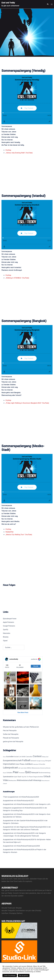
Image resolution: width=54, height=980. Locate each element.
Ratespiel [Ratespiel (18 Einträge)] (35, 772)
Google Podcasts (9, 626)
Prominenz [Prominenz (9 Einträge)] (22, 773)
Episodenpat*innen (10, 619)
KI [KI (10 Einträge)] (39, 764)
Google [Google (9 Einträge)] (39, 761)
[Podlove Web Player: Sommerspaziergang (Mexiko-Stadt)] (27, 479)
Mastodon (7, 633)
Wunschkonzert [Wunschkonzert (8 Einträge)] (46, 781)
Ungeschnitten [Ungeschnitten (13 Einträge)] (38, 777)
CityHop (8, 150)
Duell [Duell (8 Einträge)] (47, 757)
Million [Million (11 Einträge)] (29, 768)
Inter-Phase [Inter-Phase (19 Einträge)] (20, 764)
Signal (5, 641)
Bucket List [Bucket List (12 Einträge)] (18, 757)
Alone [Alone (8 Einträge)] (4, 757)
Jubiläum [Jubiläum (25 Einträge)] (29, 764)
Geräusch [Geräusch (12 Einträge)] (34, 761)
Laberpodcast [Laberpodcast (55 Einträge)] (10, 767)
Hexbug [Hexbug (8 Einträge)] (43, 761)
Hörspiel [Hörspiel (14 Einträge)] (48, 761)
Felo (4, 730)
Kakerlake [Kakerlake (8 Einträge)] (36, 764)
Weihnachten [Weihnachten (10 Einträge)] (13, 780)
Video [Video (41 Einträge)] (6, 780)
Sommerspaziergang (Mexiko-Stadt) (23, 448)
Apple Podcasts (8, 622)
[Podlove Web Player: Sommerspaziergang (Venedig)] (27, 100)
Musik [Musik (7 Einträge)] (5, 773)
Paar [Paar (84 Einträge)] (16, 772)
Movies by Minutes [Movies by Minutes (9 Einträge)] (45, 768)
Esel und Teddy (8, 3)
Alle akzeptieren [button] (24, 975)
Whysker (6, 727)
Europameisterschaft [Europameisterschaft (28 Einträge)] (12, 760)
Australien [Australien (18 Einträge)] (10, 756)
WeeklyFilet (9, 532)
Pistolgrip (13, 913)
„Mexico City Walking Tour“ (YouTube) (19, 535)
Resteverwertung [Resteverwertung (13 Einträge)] (44, 773)
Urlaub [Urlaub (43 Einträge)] (47, 776)
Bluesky (6, 637)
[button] (48, 4)
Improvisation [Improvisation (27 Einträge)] (9, 764)
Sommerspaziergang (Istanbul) (23, 196)
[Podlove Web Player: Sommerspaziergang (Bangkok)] (27, 350)
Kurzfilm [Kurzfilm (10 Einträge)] (43, 764)
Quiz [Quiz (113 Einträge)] (28, 772)
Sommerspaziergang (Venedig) (23, 71)
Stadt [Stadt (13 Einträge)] (19, 777)
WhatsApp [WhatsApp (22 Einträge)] (37, 780)
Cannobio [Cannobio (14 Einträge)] (29, 757)
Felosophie (13, 730)
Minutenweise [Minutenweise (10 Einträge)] (36, 768)
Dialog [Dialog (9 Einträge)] (44, 757)
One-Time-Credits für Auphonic (21, 881)
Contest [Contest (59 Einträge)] (37, 756)
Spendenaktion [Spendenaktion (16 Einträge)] (8, 777)
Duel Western (20, 911)
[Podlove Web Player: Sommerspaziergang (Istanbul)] (27, 225)
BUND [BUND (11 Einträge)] (24, 757)
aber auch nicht (23, 879)
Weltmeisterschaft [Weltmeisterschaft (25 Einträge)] (25, 780)
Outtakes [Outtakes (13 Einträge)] (9, 773)
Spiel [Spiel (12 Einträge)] (16, 777)
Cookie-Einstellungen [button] (10, 975)
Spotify (6, 630)
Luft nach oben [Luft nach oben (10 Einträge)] (22, 768)
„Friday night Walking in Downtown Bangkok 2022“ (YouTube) (27, 403)
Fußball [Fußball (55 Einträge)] (26, 760)
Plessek (6, 738)
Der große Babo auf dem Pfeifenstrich (25, 727)
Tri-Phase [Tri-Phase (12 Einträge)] (30, 777)
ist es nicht (9, 879)
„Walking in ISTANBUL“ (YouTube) (17, 278)
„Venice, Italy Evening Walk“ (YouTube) (19, 153)
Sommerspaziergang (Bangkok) (24, 321)
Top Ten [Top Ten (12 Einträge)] (24, 777)
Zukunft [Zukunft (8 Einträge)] (5, 783)
